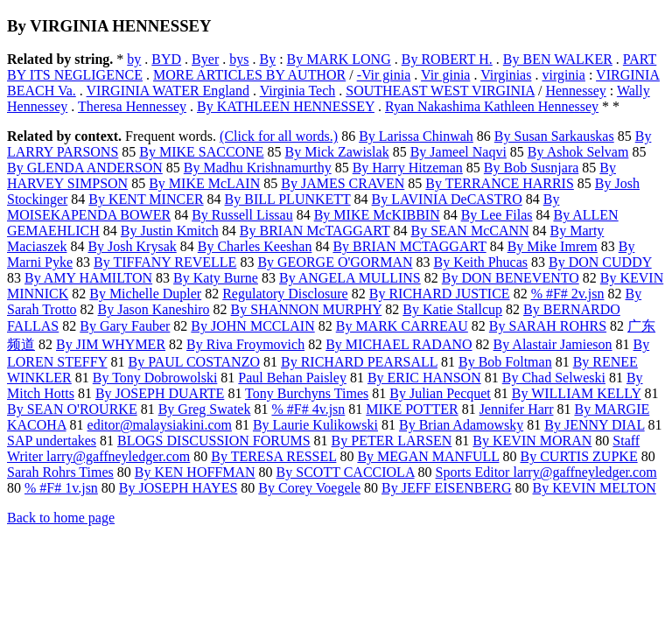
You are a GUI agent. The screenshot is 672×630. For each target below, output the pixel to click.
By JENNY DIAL (594, 425)
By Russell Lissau (242, 215)
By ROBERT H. (447, 59)
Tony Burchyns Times (307, 393)
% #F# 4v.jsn (308, 409)
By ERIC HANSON (424, 378)
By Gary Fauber (125, 326)
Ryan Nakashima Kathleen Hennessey (492, 106)
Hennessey (575, 91)
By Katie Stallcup (452, 309)
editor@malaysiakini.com (160, 425)
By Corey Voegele (309, 488)
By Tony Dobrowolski (155, 378)
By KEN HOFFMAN (195, 472)
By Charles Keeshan (255, 246)
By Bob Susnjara (531, 168)
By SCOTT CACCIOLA (346, 472)
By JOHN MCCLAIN (252, 326)
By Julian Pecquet (440, 393)
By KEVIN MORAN (532, 441)
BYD (166, 59)
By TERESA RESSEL (273, 456)
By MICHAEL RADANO (399, 344)
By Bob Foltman (505, 362)
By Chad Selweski (554, 378)
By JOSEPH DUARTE (160, 393)
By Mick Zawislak (337, 152)
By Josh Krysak (132, 246)
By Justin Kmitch (170, 231)
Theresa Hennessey (132, 106)
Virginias (506, 75)
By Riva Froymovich (245, 344)
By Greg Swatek (205, 409)
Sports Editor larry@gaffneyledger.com (546, 472)
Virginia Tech (298, 91)
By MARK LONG (339, 59)
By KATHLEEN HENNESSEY (286, 106)
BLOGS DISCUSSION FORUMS (214, 441)
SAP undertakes (52, 441)
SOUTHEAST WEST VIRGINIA (440, 91)
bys (239, 59)
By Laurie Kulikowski (315, 425)
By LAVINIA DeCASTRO (447, 199)
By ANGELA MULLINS (350, 278)
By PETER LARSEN (392, 441)
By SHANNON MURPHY (307, 309)
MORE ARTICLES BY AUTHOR (249, 75)
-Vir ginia (384, 75)
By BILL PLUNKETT (288, 199)
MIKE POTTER (412, 409)
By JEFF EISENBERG (446, 488)
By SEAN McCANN (469, 231)
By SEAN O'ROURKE (72, 409)
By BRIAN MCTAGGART (409, 246)
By (267, 59)
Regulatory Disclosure (285, 294)
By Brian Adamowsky (461, 425)
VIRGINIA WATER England (168, 91)
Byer (205, 59)
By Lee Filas (497, 215)
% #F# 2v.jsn (568, 294)
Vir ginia (445, 75)
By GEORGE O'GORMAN (335, 262)
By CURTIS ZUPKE (578, 456)
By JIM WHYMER (111, 344)
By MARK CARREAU (402, 326)
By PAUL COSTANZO (194, 362)
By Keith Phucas (480, 262)
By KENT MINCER (146, 199)
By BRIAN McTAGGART (315, 231)
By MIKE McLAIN (204, 183)
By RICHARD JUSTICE (440, 294)
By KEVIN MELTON (595, 488)
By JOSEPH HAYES (178, 488)
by (134, 59)
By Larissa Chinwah (416, 136)
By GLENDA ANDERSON (85, 168)
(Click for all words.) (279, 136)
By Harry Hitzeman (408, 168)
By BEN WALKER (558, 59)
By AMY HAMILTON (88, 278)
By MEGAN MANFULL (428, 456)
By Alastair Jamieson (553, 344)
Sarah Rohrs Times (60, 472)
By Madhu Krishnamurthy (258, 168)
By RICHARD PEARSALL (359, 362)
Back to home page (61, 518)
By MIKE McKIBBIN (377, 215)
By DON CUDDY (600, 262)
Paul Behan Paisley (292, 378)
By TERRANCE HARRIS (500, 183)
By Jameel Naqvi (458, 152)
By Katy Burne (216, 278)
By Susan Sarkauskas (554, 136)
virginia (563, 75)
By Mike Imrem (553, 246)
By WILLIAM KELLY (577, 393)
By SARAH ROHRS (548, 326)
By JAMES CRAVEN (343, 183)
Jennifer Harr (517, 409)
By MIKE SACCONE (201, 152)
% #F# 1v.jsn (61, 488)
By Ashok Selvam (578, 152)
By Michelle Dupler (145, 294)
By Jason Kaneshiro (154, 309)
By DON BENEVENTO (511, 278)
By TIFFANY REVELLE (165, 262)
